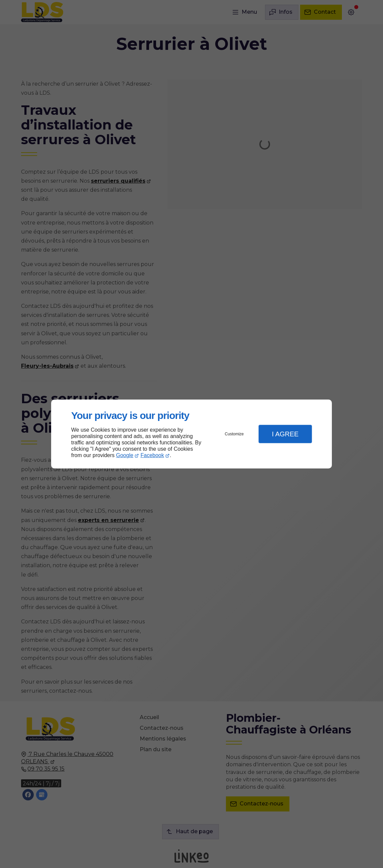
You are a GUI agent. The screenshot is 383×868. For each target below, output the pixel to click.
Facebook (152, 455)
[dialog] (191, 434)
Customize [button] (234, 434)
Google (125, 455)
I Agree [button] (285, 434)
